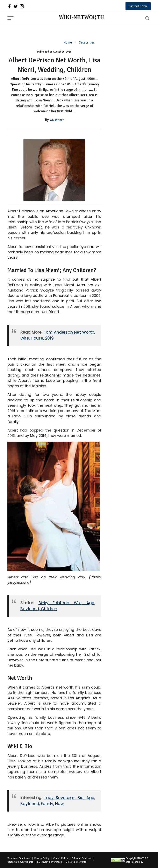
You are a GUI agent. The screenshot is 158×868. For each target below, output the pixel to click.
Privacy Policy (42, 858)
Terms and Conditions (19, 858)
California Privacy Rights (20, 862)
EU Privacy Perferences (49, 862)
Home (68, 42)
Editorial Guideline (82, 858)
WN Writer (57, 120)
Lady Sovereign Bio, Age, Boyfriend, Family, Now (58, 801)
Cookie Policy (61, 858)
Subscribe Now (138, 6)
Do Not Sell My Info (76, 862)
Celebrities (87, 42)
